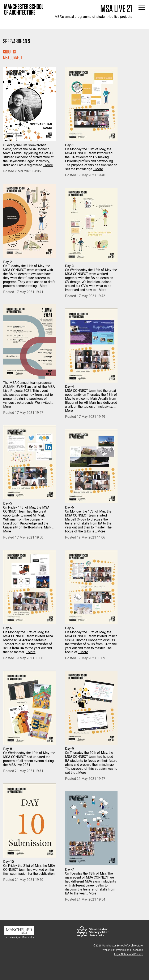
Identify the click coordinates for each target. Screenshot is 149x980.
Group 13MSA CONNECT (13, 55)
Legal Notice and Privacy (128, 954)
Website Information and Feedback (123, 950)
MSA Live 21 (116, 8)
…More (48, 165)
